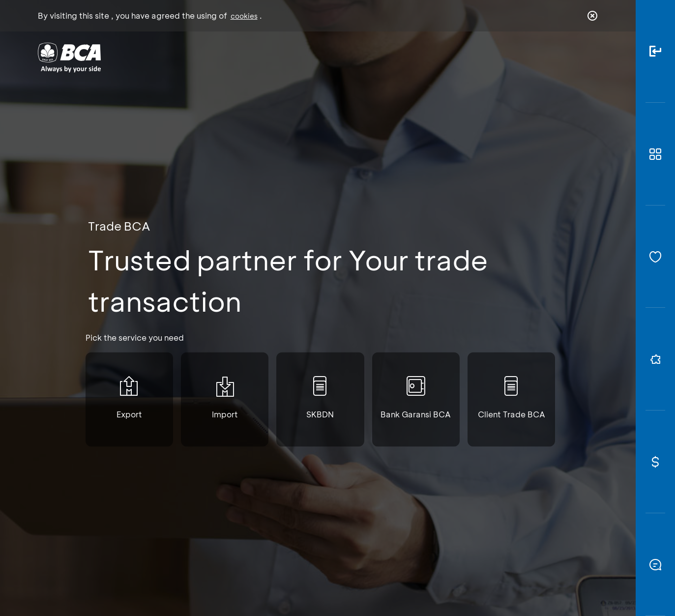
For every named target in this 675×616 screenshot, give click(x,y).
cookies (244, 16)
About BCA (374, 57)
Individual (239, 57)
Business (305, 57)
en (589, 58)
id (572, 58)
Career (440, 57)
